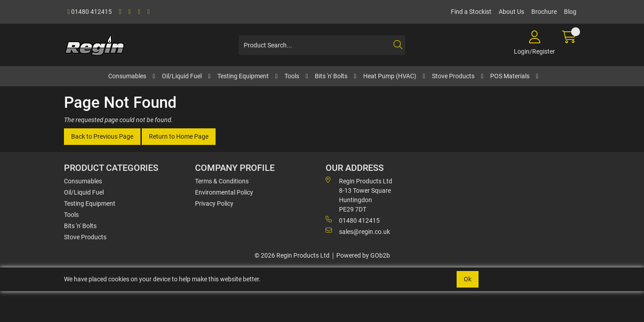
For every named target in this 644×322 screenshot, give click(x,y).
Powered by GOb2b (363, 255)
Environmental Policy (224, 192)
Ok (468, 279)
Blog (570, 12)
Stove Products (453, 76)
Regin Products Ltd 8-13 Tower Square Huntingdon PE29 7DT (359, 195)
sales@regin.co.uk (358, 231)
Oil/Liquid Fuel (182, 76)
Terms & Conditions (222, 181)
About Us (511, 12)
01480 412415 (90, 12)
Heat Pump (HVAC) (390, 76)
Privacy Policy (214, 203)
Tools (292, 76)
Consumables (127, 76)
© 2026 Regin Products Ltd (292, 255)
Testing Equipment (243, 76)
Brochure (544, 12)
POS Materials (510, 76)
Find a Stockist (471, 12)
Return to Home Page (179, 136)
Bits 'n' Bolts (331, 76)
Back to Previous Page (102, 136)
